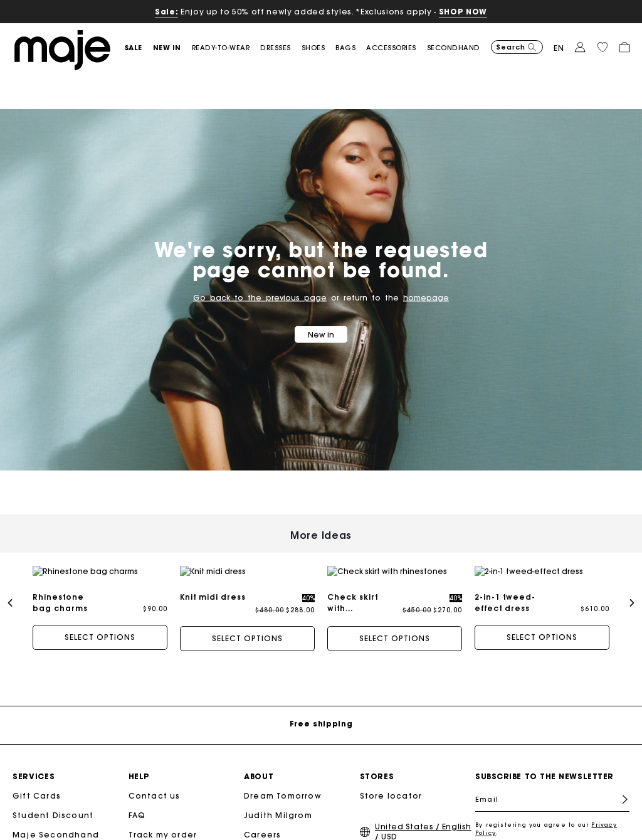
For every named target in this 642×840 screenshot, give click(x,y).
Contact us (155, 784)
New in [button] (321, 335)
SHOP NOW (463, 12)
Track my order (163, 823)
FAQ (137, 804)
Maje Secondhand (56, 823)
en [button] (559, 48)
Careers (262, 823)
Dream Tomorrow (283, 784)
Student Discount (53, 804)
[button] (139, 48)
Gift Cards (37, 784)
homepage (426, 298)
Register (620, 788)
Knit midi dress (213, 597)
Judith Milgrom (278, 804)
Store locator (391, 784)
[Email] (552, 788)
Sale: (166, 12)
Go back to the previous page (260, 298)
